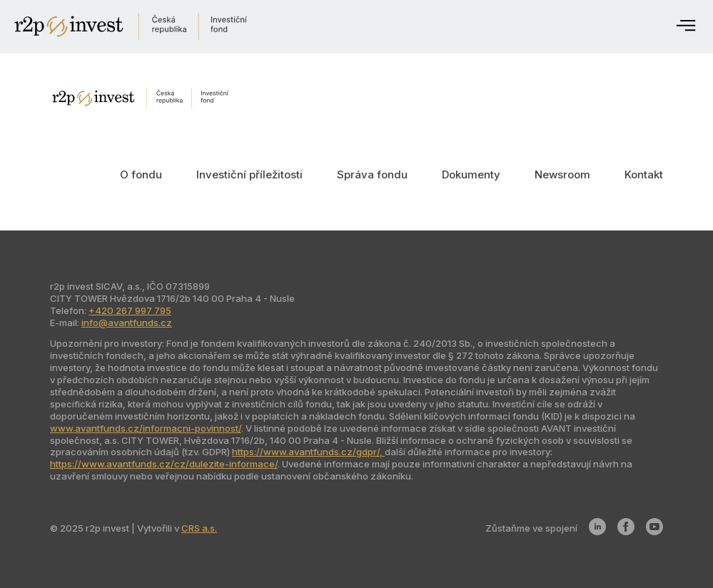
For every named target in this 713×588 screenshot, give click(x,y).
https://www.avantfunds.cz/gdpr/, (308, 452)
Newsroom (562, 174)
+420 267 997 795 (130, 310)
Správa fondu (372, 174)
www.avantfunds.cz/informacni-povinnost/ (146, 428)
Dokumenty (471, 174)
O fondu (141, 174)
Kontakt (644, 174)
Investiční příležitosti (249, 174)
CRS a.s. (199, 528)
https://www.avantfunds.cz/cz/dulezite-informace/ (164, 464)
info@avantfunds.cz (127, 323)
